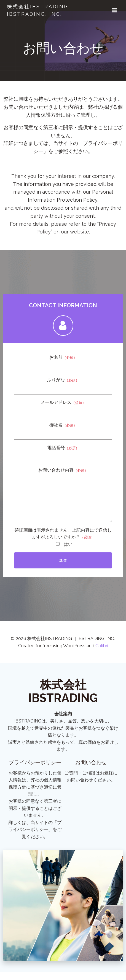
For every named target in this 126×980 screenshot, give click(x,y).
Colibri (102, 654)
